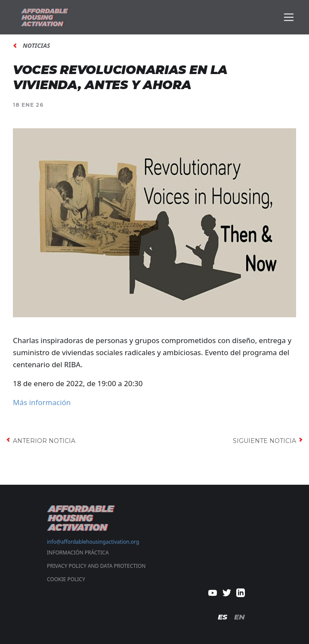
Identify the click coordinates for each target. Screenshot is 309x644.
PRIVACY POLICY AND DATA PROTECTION (96, 566)
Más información (42, 402)
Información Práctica (78, 553)
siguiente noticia (264, 441)
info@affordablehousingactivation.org (93, 542)
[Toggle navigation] (289, 17)
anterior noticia (44, 441)
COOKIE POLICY (66, 579)
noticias (36, 46)
